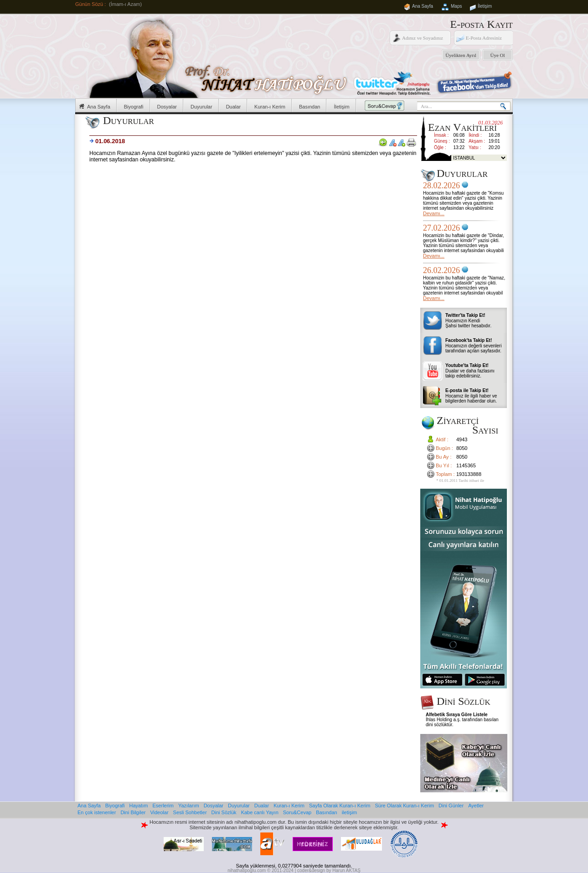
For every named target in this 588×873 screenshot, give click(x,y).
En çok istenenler (97, 812)
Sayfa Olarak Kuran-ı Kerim (340, 806)
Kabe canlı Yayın (260, 812)
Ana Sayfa (423, 6)
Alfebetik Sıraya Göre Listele (457, 715)
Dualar (233, 107)
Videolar (159, 812)
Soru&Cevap (297, 812)
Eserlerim (163, 806)
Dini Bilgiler (133, 812)
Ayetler (476, 806)
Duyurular (201, 107)
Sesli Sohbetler (190, 812)
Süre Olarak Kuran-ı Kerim (404, 806)
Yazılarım (189, 806)
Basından (309, 107)
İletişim (485, 6)
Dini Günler (451, 806)
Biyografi (134, 107)
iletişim (350, 812)
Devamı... (434, 213)
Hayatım (139, 806)
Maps (456, 6)
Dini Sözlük (224, 812)
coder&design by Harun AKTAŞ (329, 870)
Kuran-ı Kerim (270, 107)
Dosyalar (167, 107)
